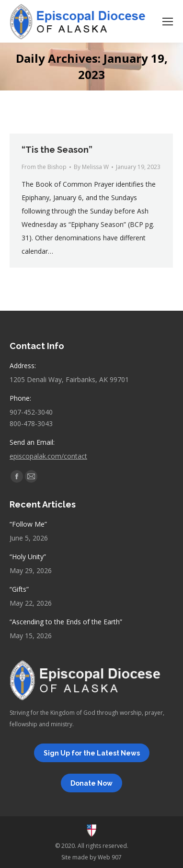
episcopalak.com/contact (48, 456)
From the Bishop (44, 167)
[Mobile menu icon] (168, 22)
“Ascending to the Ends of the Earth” (66, 622)
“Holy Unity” (28, 557)
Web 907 (110, 857)
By (91, 167)
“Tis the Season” (57, 150)
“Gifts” (19, 589)
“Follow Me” (28, 524)
